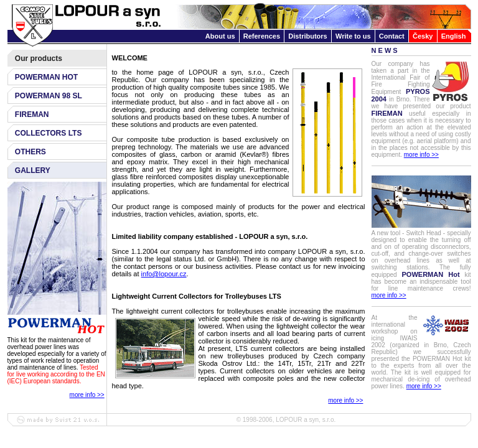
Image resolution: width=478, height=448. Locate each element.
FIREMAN (32, 114)
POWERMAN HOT (46, 77)
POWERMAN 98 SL (49, 96)
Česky (423, 36)
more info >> (87, 395)
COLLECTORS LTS (49, 133)
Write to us (353, 36)
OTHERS (30, 152)
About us (220, 36)
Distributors (307, 36)
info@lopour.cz (164, 274)
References (262, 36)
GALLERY (33, 170)
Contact (392, 36)
